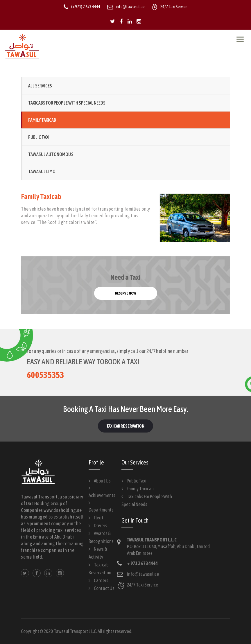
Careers (101, 580)
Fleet (98, 518)
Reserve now (125, 293)
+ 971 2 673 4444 (142, 563)
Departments (101, 510)
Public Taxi (39, 137)
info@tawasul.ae (143, 574)
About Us (102, 481)
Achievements (102, 495)
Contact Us (104, 588)
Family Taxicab (42, 120)
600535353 (45, 375)
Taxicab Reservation (125, 426)
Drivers (100, 525)
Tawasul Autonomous (51, 154)
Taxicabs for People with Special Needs (67, 103)
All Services (40, 86)
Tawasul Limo (42, 171)
